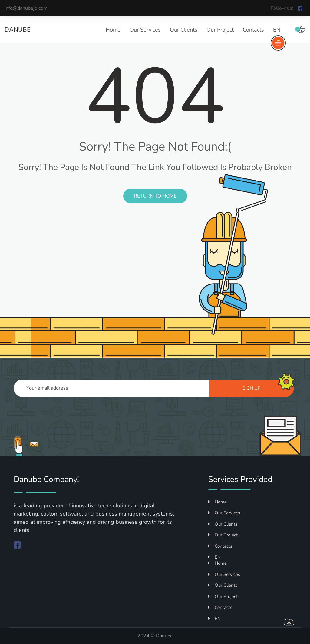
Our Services (145, 30)
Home (113, 30)
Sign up (266, 387)
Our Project (220, 30)
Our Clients (184, 30)
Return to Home (155, 196)
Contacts (253, 30)
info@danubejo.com (26, 8)
